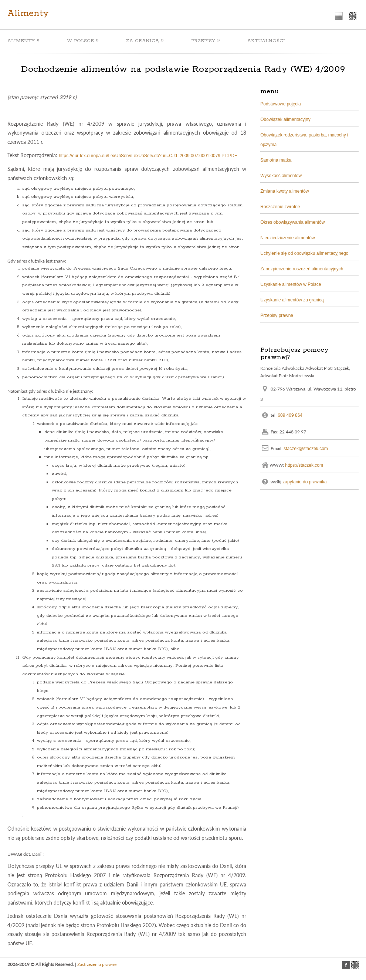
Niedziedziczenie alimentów (287, 238)
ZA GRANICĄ (145, 40)
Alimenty (28, 13)
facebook (346, 965)
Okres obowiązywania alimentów (292, 222)
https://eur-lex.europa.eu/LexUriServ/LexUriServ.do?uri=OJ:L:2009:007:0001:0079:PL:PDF (148, 156)
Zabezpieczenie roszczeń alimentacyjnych (302, 269)
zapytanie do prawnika (304, 481)
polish (339, 16)
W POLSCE (83, 40)
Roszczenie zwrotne (280, 207)
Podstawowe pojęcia (280, 104)
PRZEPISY (206, 40)
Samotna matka (276, 160)
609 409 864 (290, 415)
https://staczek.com (304, 465)
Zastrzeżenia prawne (97, 964)
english (353, 16)
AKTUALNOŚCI (266, 41)
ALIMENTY (23, 40)
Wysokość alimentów (281, 176)
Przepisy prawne (277, 315)
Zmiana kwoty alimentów (284, 191)
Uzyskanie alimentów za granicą (292, 300)
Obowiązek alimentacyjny (285, 119)
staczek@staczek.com (306, 448)
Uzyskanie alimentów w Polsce (291, 284)
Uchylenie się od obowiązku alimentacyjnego (304, 253)
